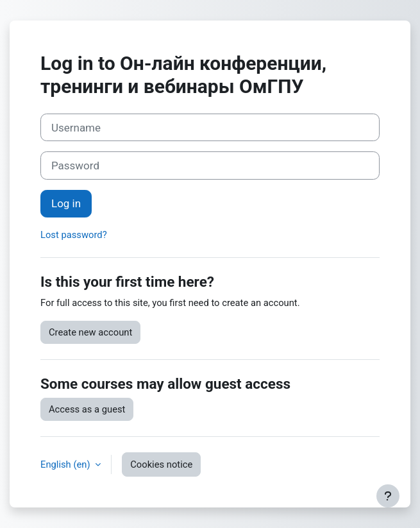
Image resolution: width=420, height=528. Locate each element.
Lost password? (74, 235)
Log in (66, 203)
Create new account (90, 332)
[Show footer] (388, 496)
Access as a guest (87, 409)
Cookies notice (161, 464)
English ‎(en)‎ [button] (66, 464)
